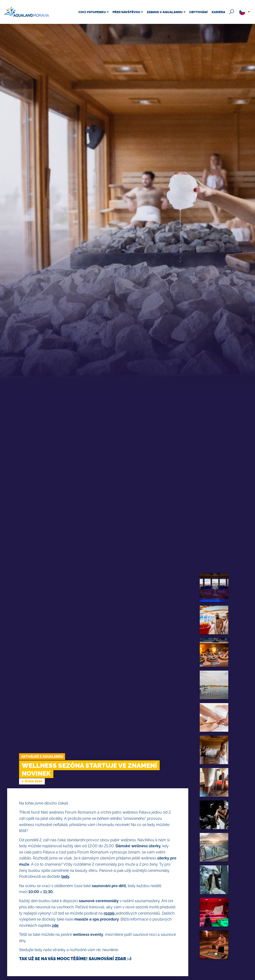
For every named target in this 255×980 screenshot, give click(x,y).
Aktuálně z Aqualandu (42, 756)
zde (55, 925)
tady (65, 877)
